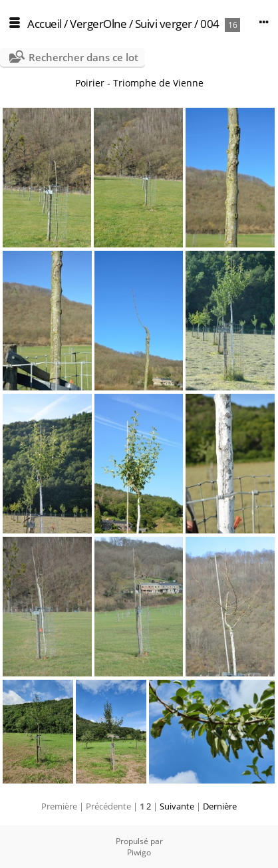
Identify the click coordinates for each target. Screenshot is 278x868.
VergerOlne (98, 24)
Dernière (220, 806)
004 (210, 24)
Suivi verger (164, 24)
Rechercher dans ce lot (83, 57)
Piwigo (139, 852)
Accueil (45, 24)
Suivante (177, 806)
